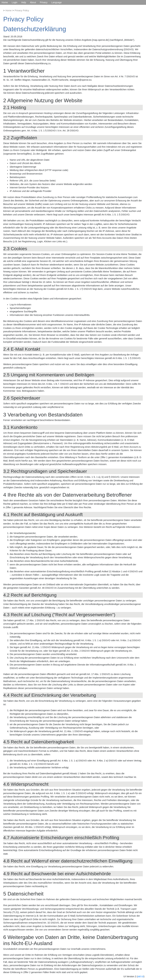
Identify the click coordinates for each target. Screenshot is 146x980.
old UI (141, 976)
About (33, 2)
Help (24, 2)
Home (5, 2)
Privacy (44, 2)
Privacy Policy (22, 10)
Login (14, 2)
